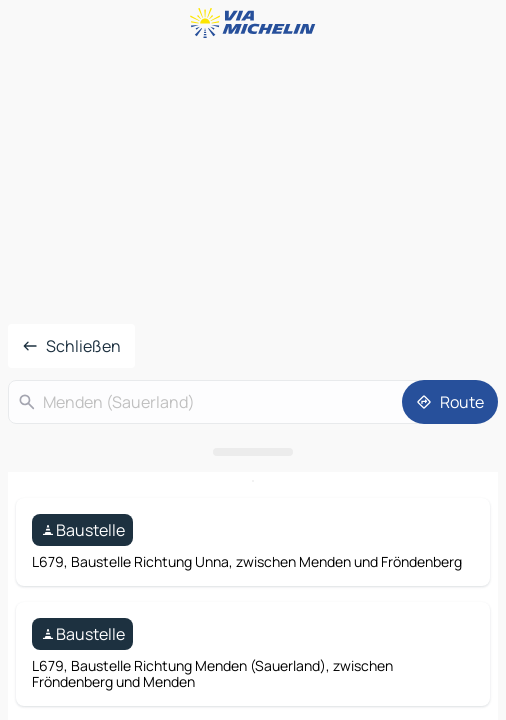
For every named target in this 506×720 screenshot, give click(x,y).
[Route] (450, 402)
